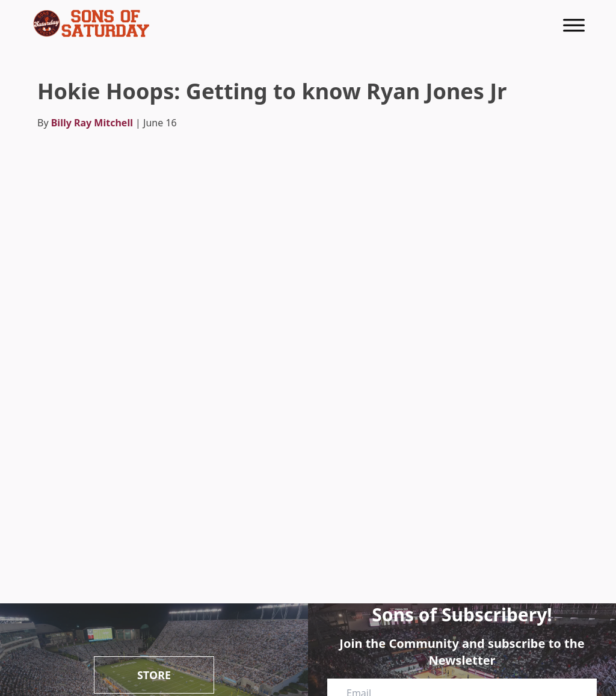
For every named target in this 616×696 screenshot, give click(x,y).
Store (154, 675)
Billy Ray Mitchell (92, 123)
